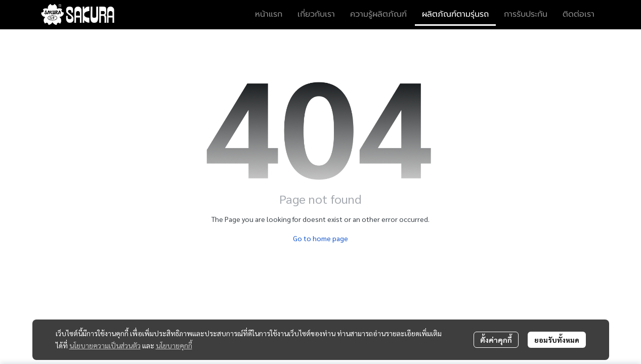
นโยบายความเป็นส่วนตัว (105, 345)
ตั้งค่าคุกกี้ (496, 340)
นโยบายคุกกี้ (174, 345)
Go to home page (320, 238)
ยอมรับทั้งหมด (557, 340)
